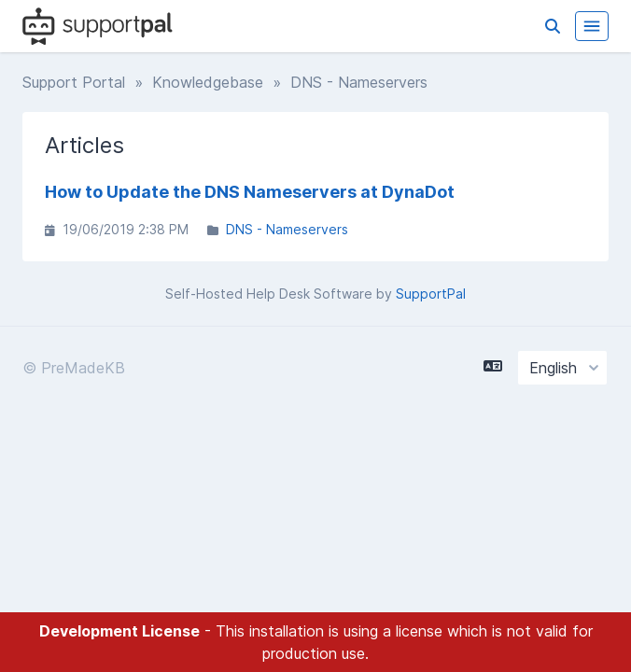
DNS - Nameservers (287, 229)
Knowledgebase (208, 82)
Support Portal (74, 82)
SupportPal (431, 294)
